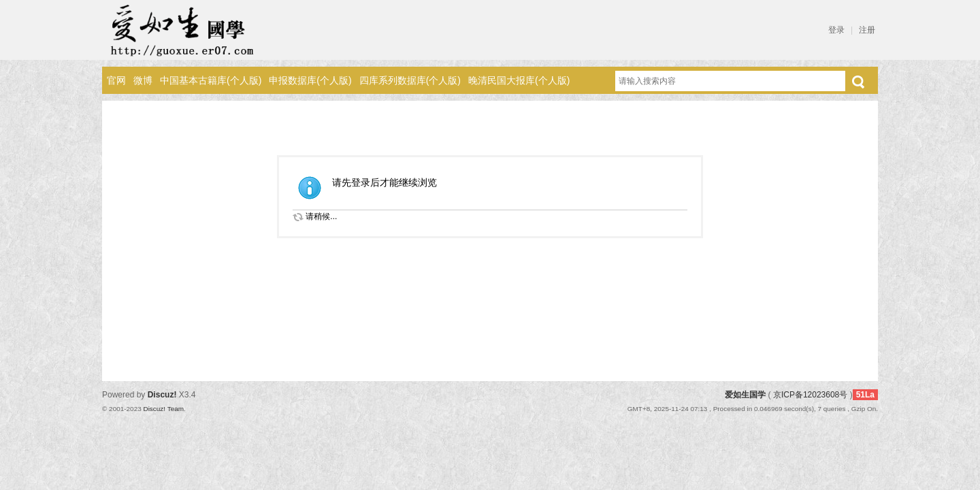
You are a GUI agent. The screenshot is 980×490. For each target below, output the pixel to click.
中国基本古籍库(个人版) (211, 80)
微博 (143, 80)
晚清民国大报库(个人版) (519, 80)
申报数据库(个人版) (310, 80)
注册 (867, 30)
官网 (116, 80)
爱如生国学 (745, 395)
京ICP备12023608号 (810, 395)
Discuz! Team (163, 409)
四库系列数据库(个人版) (410, 80)
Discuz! (162, 395)
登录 (836, 30)
